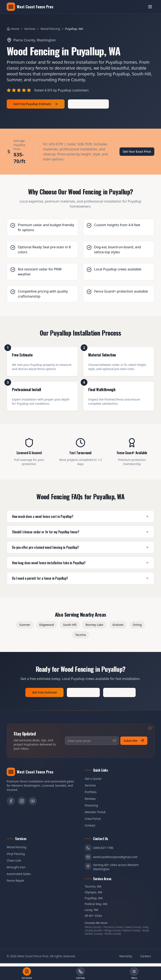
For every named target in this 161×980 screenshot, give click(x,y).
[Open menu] (150, 7)
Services (30, 29)
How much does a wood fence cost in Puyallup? (80, 516)
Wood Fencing (50, 29)
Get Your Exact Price (137, 152)
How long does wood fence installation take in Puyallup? (80, 563)
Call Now (83, 692)
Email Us (119, 692)
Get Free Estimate (44, 692)
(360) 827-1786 (88, 104)
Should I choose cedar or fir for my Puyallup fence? (80, 532)
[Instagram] (22, 801)
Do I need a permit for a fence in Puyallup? (80, 578)
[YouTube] (33, 801)
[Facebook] (11, 801)
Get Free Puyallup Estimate (36, 104)
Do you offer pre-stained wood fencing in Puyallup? (80, 547)
